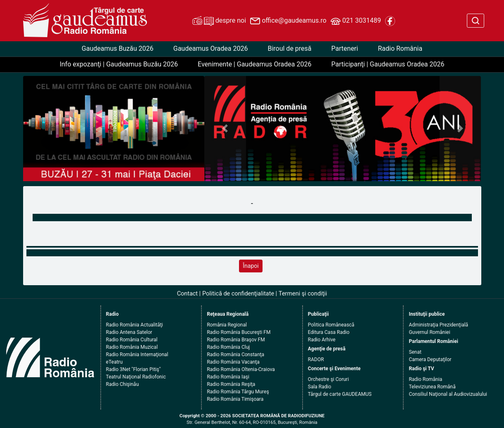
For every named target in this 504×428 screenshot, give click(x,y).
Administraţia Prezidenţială (438, 325)
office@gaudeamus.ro (288, 21)
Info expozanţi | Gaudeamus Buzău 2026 (119, 64)
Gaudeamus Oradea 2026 (211, 48)
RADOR (316, 359)
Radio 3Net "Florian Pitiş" (134, 369)
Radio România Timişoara (235, 399)
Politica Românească (331, 325)
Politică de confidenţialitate (238, 294)
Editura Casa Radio (329, 332)
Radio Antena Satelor (129, 332)
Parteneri (345, 48)
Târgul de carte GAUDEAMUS (340, 394)
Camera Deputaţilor (430, 359)
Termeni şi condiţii (303, 294)
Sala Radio (320, 387)
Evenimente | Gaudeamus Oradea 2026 (254, 64)
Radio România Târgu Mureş (238, 392)
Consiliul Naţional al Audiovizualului (448, 394)
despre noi (219, 21)
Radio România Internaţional (137, 355)
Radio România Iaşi (228, 377)
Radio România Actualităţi (135, 325)
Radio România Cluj (228, 347)
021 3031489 (356, 21)
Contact (187, 294)
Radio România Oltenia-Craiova (241, 369)
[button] (225, 129)
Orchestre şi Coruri (328, 379)
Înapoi (251, 266)
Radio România (400, 48)
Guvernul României (429, 332)
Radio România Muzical (132, 347)
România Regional (227, 325)
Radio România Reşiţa (231, 384)
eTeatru (114, 362)
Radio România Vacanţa (233, 362)
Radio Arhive (322, 340)
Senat (415, 352)
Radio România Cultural (132, 340)
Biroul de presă (289, 48)
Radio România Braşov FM (236, 340)
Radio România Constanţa (235, 355)
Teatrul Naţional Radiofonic (136, 377)
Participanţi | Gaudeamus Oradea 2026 (388, 64)
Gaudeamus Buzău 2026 (118, 48)
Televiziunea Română (432, 387)
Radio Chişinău (123, 384)
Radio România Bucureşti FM (239, 332)
